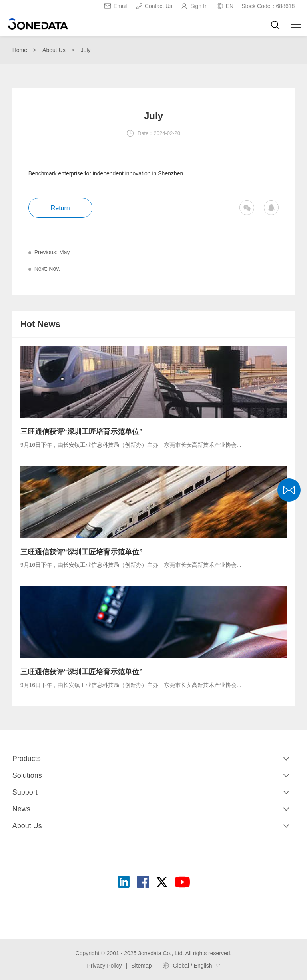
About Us (54, 50)
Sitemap (141, 966)
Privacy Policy (104, 966)
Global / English (193, 966)
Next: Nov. (47, 269)
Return (60, 208)
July (86, 50)
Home (20, 50)
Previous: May (52, 252)
